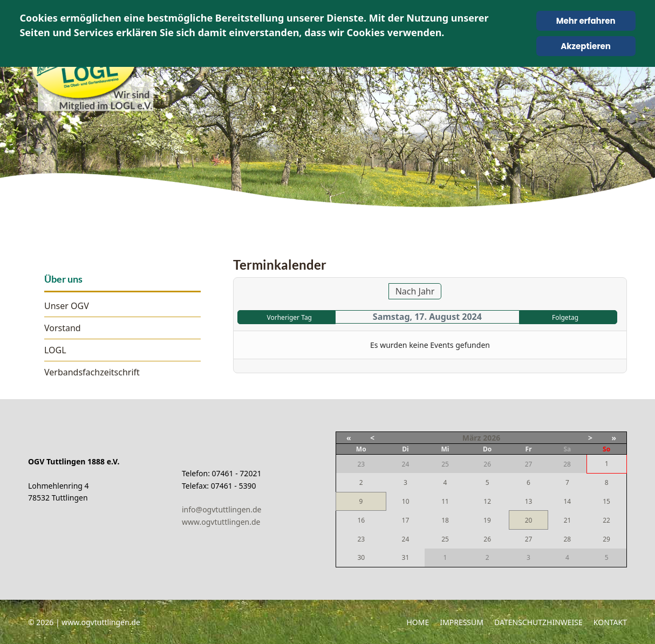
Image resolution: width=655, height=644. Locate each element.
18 (445, 520)
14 (567, 501)
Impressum (462, 622)
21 (568, 520)
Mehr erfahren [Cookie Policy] (586, 21)
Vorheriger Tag (289, 317)
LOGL (55, 350)
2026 (492, 438)
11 (445, 501)
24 (406, 539)
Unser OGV (67, 306)
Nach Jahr (415, 291)
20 (529, 520)
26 (487, 539)
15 (606, 501)
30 (361, 557)
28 (567, 539)
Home (418, 622)
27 (529, 539)
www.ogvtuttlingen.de (221, 522)
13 (529, 501)
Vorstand (63, 328)
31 (406, 557)
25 (445, 539)
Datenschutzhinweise (538, 622)
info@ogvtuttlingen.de (221, 509)
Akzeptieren (586, 46)
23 (361, 539)
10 (406, 501)
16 (361, 520)
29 (606, 539)
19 (487, 520)
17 (406, 520)
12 (487, 501)
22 (606, 520)
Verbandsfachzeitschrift (92, 372)
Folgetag (565, 317)
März (472, 438)
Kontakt (610, 622)
